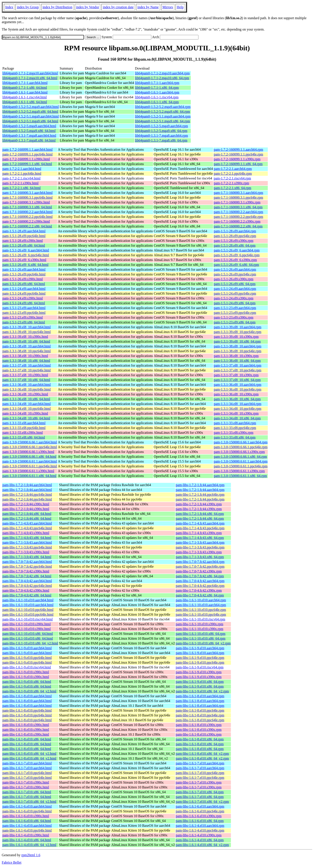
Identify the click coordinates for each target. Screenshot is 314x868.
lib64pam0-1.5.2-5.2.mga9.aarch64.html (31, 107)
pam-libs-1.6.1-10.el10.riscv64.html (28, 619)
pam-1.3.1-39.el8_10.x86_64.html (26, 341)
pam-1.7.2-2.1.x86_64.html (22, 188)
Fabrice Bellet (12, 862)
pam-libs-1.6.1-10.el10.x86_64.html (28, 634)
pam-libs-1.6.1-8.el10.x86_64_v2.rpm (202, 754)
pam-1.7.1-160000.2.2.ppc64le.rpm (238, 217)
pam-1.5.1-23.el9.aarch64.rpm (235, 308)
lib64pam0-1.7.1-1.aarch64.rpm (157, 83)
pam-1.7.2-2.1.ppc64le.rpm (233, 173)
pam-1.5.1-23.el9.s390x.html (23, 317)
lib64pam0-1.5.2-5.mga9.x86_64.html (29, 131)
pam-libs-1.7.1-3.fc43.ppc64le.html (27, 547)
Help (180, 7)
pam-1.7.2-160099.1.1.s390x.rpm (237, 159)
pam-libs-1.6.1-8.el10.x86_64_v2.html (29, 754)
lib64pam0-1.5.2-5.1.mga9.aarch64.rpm (163, 116)
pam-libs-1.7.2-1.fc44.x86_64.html (27, 514)
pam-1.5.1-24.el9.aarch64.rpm (235, 289)
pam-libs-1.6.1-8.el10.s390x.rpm (199, 725)
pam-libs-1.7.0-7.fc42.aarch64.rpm (200, 562)
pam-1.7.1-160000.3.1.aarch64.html (27, 193)
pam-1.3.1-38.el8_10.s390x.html (25, 356)
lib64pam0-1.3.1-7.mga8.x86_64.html (29, 140)
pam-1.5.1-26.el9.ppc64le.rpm (235, 274)
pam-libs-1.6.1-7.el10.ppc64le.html (27, 773)
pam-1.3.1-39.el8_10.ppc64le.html (27, 332)
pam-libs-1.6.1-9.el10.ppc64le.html (27, 658)
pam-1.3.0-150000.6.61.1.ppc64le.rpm (241, 466)
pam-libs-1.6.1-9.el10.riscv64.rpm (200, 667)
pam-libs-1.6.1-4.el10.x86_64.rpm (200, 840)
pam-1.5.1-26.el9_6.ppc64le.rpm (237, 255)
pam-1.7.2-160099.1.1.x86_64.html (27, 164)
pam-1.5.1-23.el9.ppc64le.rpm (235, 313)
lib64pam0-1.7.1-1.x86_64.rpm (157, 88)
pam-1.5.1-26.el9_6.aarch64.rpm (237, 250)
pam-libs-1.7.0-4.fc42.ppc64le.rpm (200, 586)
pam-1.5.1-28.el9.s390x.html (23, 241)
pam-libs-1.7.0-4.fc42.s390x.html (26, 590)
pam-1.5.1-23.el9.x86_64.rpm (235, 322)
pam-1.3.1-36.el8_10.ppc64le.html (27, 389)
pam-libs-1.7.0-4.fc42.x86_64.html (27, 595)
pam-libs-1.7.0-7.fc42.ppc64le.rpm (200, 566)
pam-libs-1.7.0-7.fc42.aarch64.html (27, 562)
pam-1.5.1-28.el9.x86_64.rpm (235, 245)
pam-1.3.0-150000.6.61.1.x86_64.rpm (240, 476)
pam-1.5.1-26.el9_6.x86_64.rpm (236, 265)
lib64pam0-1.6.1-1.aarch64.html (25, 92)
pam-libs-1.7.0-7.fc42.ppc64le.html (27, 566)
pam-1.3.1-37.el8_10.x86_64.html (26, 380)
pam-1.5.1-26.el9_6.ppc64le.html (26, 255)
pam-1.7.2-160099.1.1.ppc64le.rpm (238, 154)
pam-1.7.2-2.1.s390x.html (20, 183)
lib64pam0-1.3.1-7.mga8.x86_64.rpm (161, 140)
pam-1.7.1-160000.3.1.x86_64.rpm (238, 207)
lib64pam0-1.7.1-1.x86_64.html (25, 88)
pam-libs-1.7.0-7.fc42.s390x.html (26, 571)
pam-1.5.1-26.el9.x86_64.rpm (235, 284)
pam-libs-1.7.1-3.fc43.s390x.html (26, 552)
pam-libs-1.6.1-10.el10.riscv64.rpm (201, 619)
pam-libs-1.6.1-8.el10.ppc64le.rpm (200, 710)
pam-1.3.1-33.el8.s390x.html (23, 433)
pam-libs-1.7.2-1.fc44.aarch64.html (27, 485)
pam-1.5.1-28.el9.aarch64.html (24, 231)
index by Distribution (57, 7)
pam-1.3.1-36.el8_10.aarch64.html (27, 385)
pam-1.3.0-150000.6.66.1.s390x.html (28, 452)
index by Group (28, 7)
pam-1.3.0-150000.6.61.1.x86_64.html (29, 476)
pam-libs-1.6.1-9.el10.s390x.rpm (199, 672)
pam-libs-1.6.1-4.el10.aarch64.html (27, 826)
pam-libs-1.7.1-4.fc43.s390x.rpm (199, 533)
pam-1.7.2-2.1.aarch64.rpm (233, 169)
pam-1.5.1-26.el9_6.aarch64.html (26, 250)
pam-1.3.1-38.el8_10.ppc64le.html (27, 351)
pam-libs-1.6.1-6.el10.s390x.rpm (199, 816)
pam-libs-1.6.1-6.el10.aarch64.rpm (200, 806)
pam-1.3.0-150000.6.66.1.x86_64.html (29, 457)
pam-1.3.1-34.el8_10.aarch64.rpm (237, 404)
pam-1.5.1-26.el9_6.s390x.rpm (235, 260)
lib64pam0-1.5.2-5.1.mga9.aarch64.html (31, 116)
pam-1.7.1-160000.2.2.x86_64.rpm (238, 226)
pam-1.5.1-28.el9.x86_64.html (24, 245)
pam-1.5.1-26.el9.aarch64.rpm (235, 269)
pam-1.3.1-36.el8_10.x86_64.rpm (237, 399)
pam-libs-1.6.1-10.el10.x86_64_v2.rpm (203, 643)
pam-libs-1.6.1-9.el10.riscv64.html (27, 667)
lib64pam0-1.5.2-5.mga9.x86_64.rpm (161, 131)
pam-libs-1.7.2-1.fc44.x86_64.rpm (200, 514)
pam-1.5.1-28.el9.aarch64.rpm (235, 231)
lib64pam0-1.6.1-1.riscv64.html (25, 97)
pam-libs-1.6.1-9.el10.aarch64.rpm (200, 648)
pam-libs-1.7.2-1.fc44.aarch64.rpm (200, 485)
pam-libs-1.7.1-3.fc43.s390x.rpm (199, 552)
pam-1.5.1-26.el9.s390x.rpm (234, 279)
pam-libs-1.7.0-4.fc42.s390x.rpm (199, 590)
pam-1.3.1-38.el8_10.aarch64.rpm (237, 346)
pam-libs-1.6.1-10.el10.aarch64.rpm (201, 600)
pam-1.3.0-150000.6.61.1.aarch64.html (30, 461)
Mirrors (168, 7)
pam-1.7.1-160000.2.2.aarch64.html (27, 212)
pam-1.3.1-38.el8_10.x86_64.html (26, 361)
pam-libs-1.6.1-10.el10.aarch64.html (28, 600)
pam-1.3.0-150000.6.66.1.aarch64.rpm (241, 442)
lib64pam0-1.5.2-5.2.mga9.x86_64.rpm (162, 112)
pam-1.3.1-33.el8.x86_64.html (24, 437)
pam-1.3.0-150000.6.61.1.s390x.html (28, 471)
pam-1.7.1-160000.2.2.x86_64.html (27, 226)
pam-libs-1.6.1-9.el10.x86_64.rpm (200, 682)
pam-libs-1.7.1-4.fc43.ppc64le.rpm (200, 528)
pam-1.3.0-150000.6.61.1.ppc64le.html (30, 466)
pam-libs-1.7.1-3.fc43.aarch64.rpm (200, 542)
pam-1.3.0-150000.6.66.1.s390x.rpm (239, 452)
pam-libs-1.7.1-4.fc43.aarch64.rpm (200, 523)
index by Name (148, 7)
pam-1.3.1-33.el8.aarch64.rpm (235, 423)
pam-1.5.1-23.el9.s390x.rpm (234, 317)
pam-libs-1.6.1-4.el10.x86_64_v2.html (29, 845)
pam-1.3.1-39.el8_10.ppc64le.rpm (237, 332)
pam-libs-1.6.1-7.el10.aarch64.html (27, 763)
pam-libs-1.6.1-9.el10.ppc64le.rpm (200, 658)
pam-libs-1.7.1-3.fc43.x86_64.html (27, 557)
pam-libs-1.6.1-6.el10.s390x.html (26, 816)
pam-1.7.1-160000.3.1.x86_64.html (27, 207)
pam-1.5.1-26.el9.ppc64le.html (24, 274)
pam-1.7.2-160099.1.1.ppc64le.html (27, 154)
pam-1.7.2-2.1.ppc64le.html (22, 173)
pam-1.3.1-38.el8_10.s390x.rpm (236, 356)
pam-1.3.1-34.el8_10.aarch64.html (27, 404)
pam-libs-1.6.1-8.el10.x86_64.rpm (200, 739)
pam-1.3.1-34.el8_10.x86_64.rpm (237, 418)
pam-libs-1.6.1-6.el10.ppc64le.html (27, 811)
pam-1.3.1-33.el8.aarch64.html (24, 423)
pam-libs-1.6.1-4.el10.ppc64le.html (27, 830)
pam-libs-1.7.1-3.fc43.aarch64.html (27, 542)
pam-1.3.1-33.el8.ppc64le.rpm (235, 428)
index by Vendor (88, 7)
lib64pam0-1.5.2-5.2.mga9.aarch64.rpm (163, 107)
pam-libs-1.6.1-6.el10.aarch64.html (27, 806)
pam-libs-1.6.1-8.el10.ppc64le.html (27, 710)
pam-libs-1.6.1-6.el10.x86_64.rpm (200, 821)
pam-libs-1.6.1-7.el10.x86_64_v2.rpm (202, 802)
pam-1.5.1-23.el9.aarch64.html (24, 308)
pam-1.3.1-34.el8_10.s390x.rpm (236, 413)
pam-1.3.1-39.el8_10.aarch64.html (27, 327)
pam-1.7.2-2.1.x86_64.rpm (232, 188)
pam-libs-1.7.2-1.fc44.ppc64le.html (27, 495)
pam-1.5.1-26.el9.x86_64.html (24, 284)
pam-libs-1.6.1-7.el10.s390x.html (26, 782)
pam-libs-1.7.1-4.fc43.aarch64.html (27, 523)
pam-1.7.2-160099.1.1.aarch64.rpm (238, 150)
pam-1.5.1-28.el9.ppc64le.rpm (235, 236)
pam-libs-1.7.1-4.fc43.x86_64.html (27, 538)
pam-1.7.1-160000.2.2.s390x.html (26, 221)
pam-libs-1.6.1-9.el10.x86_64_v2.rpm (202, 691)
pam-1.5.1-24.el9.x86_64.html (24, 303)
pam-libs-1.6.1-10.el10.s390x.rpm (200, 624)
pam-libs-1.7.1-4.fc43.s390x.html (26, 533)
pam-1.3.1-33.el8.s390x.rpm (234, 433)
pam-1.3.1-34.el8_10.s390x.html (25, 413)
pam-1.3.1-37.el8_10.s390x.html (25, 375)
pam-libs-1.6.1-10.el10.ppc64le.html (28, 610)
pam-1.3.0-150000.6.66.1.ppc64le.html (30, 447)
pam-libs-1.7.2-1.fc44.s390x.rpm (199, 504)
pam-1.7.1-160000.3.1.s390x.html (26, 202)
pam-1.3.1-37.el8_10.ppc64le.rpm (237, 370)
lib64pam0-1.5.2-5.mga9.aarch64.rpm (161, 126)
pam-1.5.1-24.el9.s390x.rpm (234, 298)
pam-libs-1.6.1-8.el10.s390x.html (26, 725)
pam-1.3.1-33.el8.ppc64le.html (24, 428)
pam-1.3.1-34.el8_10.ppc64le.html (27, 409)
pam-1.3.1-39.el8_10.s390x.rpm (236, 337)
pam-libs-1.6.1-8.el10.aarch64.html (27, 696)
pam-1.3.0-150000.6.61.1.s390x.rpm (239, 471)
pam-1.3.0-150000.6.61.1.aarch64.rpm (241, 461)
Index (9, 7)
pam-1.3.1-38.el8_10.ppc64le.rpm (237, 351)
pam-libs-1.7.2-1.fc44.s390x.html (26, 504)
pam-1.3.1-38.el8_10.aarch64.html (27, 346)
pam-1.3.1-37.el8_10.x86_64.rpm (237, 380)
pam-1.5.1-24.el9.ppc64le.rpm (235, 293)
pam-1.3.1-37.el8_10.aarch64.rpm (237, 365)
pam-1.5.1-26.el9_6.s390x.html (24, 260)
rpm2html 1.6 (31, 855)
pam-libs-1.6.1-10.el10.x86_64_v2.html (30, 643)
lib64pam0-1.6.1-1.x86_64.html (25, 102)
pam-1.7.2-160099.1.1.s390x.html (26, 159)
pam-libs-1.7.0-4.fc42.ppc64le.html (27, 586)
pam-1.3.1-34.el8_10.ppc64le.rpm (237, 409)
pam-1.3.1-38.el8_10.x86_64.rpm (237, 361)
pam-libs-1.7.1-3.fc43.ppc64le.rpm (200, 547)
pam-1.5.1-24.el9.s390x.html (23, 298)
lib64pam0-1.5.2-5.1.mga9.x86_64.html (30, 121)
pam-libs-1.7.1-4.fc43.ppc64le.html (27, 528)
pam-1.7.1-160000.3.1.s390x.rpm (237, 202)
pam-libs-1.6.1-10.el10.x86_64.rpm (201, 634)
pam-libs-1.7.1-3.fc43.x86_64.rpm (200, 557)
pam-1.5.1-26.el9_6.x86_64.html (25, 265)
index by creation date (118, 7)
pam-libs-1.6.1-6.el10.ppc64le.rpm (200, 811)
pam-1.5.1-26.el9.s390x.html (23, 279)
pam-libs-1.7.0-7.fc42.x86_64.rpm (200, 576)
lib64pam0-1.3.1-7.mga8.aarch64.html (29, 136)
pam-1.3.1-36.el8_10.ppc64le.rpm (237, 389)
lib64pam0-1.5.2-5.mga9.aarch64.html (29, 126)
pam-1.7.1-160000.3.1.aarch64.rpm (238, 193)
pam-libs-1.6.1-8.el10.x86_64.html (27, 739)
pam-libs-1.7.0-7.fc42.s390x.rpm (199, 571)
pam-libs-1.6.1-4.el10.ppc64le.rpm (200, 830)
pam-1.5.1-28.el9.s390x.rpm (234, 241)
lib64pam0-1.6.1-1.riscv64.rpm (157, 97)
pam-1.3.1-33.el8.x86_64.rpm (235, 437)
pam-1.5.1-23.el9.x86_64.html (24, 322)
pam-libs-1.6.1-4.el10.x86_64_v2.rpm (202, 845)
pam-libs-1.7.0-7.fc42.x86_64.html (27, 576)
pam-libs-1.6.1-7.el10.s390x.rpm (199, 782)
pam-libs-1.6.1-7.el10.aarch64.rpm (200, 763)
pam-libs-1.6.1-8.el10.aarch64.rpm (200, 696)
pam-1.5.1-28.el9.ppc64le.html (24, 236)
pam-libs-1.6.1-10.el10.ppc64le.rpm (201, 610)
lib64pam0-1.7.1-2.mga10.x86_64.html (30, 78)
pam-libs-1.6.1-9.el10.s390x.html (26, 672)
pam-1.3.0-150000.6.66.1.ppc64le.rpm (241, 447)
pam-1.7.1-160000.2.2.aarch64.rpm (238, 212)
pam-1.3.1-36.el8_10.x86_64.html (26, 399)
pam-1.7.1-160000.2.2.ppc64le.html (27, 217)
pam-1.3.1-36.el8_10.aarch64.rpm (237, 385)
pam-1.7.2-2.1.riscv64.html (21, 178)
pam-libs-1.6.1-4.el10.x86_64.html (27, 840)
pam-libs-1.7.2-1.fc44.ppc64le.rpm (200, 495)
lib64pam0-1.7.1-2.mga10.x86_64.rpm (162, 78)
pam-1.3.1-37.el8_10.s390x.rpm (236, 375)
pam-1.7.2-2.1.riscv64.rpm (232, 178)
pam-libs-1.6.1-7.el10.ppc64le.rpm (200, 773)
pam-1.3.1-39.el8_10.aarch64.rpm (237, 327)
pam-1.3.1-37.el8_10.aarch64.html (27, 365)
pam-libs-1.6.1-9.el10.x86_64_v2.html (29, 691)
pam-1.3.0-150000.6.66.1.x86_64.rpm (240, 457)
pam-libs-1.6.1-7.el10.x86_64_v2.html (29, 802)
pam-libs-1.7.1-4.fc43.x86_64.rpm (200, 538)
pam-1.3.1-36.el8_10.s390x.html (25, 394)
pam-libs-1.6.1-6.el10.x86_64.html (27, 821)
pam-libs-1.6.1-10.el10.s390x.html (27, 624)
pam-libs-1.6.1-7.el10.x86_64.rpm (200, 792)
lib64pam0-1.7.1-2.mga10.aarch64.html (30, 73)
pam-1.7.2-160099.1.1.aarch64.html (27, 150)
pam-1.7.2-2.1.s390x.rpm (231, 183)
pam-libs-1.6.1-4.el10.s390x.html (26, 835)
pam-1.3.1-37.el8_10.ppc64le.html (27, 370)
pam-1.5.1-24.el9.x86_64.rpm (235, 303)
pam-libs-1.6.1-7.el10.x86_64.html (27, 792)
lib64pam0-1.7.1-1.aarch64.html (25, 83)
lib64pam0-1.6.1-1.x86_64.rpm (157, 102)
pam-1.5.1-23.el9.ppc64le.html (24, 313)
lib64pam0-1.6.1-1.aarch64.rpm (157, 92)
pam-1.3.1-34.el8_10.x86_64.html (26, 418)
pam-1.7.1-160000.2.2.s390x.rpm (237, 221)
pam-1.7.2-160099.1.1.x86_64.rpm (238, 164)
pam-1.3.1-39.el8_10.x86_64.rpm (237, 341)
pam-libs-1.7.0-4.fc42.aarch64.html (27, 581)
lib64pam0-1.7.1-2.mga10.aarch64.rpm (162, 73)
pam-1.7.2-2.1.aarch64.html (22, 169)
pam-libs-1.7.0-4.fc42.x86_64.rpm (200, 595)
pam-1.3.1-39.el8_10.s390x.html (25, 337)
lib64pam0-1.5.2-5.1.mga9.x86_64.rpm (162, 121)
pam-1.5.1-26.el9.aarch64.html (24, 269)
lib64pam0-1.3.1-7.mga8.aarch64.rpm (161, 136)
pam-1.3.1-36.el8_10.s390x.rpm (236, 394)
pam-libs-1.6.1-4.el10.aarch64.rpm (200, 826)
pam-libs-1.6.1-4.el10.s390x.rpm (199, 835)
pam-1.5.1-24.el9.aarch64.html (24, 289)
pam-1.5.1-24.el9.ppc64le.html (24, 293)
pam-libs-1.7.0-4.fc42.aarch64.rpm (200, 581)
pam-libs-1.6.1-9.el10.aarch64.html (27, 648)
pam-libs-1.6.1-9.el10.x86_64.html (27, 682)
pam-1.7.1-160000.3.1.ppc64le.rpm (238, 197)
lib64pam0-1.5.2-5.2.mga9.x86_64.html (30, 112)
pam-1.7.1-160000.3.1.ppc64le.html (27, 197)
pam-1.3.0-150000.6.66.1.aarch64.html (30, 442)
